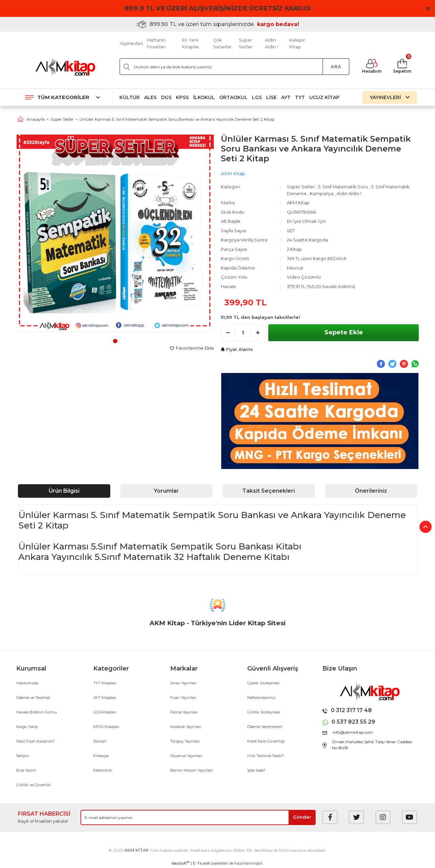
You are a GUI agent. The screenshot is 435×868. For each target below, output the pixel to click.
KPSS (182, 97)
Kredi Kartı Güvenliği (266, 741)
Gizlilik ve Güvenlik (33, 785)
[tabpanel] (115, 233)
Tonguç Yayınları (185, 741)
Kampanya (322, 193)
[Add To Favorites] (192, 348)
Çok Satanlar (222, 43)
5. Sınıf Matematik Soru (343, 187)
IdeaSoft (180, 863)
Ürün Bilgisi (64, 491)
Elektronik (103, 770)
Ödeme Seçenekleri (265, 727)
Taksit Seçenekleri (269, 491)
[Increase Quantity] (258, 333)
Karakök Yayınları (186, 727)
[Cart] (402, 67)
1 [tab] (115, 341)
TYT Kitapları (105, 683)
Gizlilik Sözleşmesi (264, 712)
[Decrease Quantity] (228, 333)
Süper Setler (246, 43)
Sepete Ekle (344, 332)
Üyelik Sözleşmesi (263, 683)
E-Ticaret (202, 863)
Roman (100, 741)
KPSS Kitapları (106, 727)
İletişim (23, 756)
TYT (300, 97)
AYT (286, 97)
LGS (257, 97)
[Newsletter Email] (198, 817)
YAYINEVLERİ (390, 97)
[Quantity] (243, 333)
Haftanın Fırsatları (156, 43)
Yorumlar (166, 491)
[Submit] (302, 817)
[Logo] (65, 67)
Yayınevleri (131, 43)
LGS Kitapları (105, 712)
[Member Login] (372, 67)
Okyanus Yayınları (186, 756)
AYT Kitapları (105, 698)
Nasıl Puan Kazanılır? (36, 741)
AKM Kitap (233, 173)
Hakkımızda (27, 683)
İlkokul (204, 97)
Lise (271, 97)
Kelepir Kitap (297, 43)
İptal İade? (256, 770)
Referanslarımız (261, 698)
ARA (336, 67)
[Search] (234, 67)
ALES (150, 97)
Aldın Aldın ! (272, 43)
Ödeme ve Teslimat (33, 698)
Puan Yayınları (183, 698)
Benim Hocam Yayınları (191, 770)
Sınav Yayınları (183, 683)
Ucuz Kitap (324, 97)
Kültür (130, 97)
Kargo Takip (27, 727)
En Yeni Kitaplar (190, 43)
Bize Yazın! (26, 770)
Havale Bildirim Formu (37, 712)
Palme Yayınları (184, 712)
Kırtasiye (101, 756)
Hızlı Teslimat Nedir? (266, 756)
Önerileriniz (371, 491)
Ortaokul (233, 97)
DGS (166, 97)
